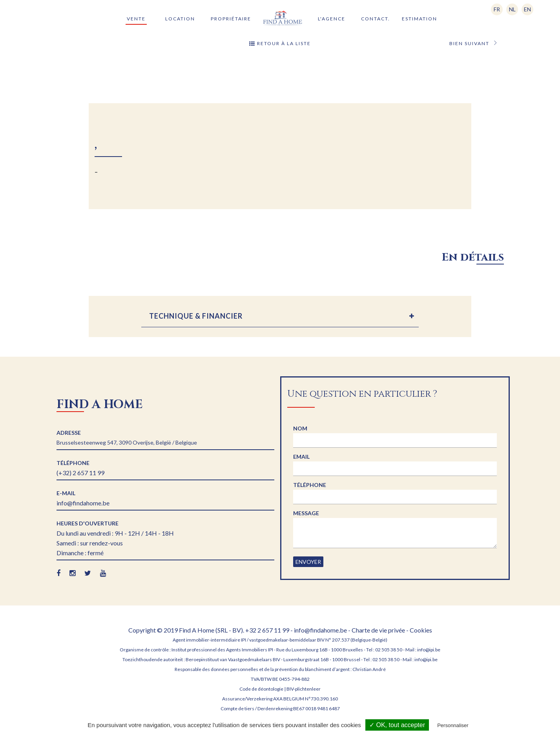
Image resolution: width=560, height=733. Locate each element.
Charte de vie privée (378, 630)
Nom (300, 428)
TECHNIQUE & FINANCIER (196, 316)
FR (497, 9)
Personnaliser (453, 725)
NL (512, 9)
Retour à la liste (280, 44)
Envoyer (308, 562)
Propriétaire (231, 19)
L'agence (332, 19)
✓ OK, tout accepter (397, 725)
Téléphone (310, 485)
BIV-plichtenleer (304, 689)
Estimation (420, 19)
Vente (136, 19)
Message (306, 513)
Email (301, 457)
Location (180, 19)
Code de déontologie (261, 689)
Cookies (421, 630)
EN (527, 9)
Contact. (376, 19)
